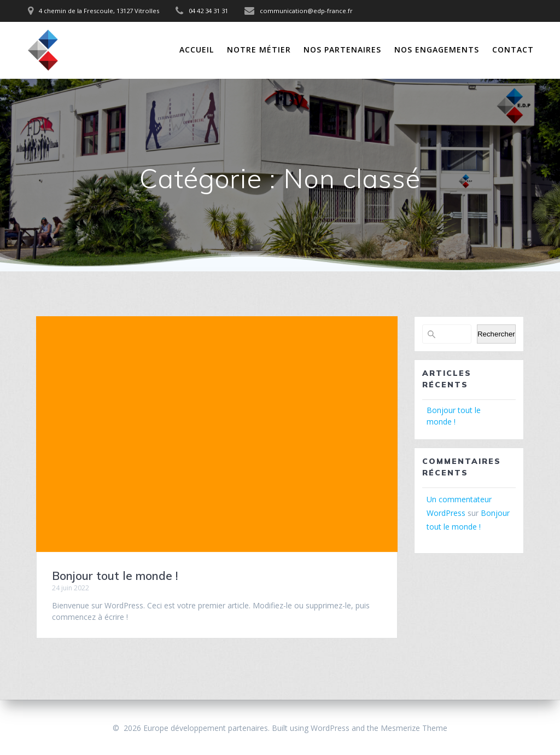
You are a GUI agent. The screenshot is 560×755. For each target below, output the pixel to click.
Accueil (197, 50)
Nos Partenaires (342, 50)
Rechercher (496, 334)
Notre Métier (259, 50)
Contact (513, 50)
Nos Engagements (437, 50)
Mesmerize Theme (414, 728)
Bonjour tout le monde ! (115, 576)
